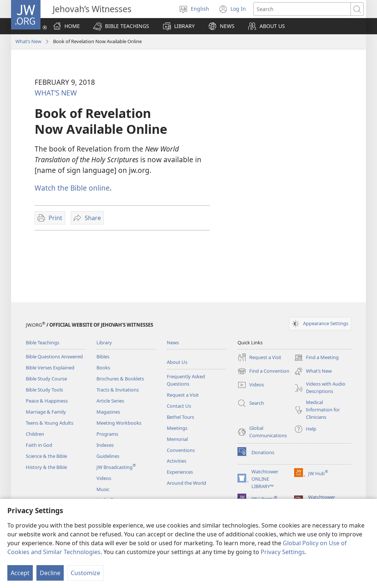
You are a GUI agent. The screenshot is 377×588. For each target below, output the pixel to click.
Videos (104, 478)
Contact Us (179, 406)
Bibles (103, 356)
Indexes (105, 445)
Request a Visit (183, 395)
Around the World (186, 483)
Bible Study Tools (44, 390)
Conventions (181, 450)
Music (103, 489)
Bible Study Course (46, 379)
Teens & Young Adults (50, 423)
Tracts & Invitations (118, 390)
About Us (177, 362)
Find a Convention (263, 371)
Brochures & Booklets (120, 379)
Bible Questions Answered (54, 356)
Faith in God (39, 445)
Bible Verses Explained (50, 368)
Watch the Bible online (72, 188)
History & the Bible (46, 467)
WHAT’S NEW (56, 93)
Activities (177, 461)
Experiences (180, 472)
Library (104, 342)
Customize (85, 573)
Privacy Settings (283, 552)
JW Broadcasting (116, 467)
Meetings (177, 428)
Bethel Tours (180, 417)
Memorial (177, 439)
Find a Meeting (316, 358)
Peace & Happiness (47, 401)
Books (103, 368)
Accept (20, 573)
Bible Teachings (43, 342)
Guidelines (108, 456)
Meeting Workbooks (119, 423)
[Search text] (302, 9)
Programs (107, 434)
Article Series (110, 401)
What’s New (28, 41)
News (173, 342)
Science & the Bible (46, 456)
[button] (121, 26)
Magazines (108, 412)
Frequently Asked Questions (186, 380)
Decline (50, 573)
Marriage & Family (46, 412)
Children (35, 434)
